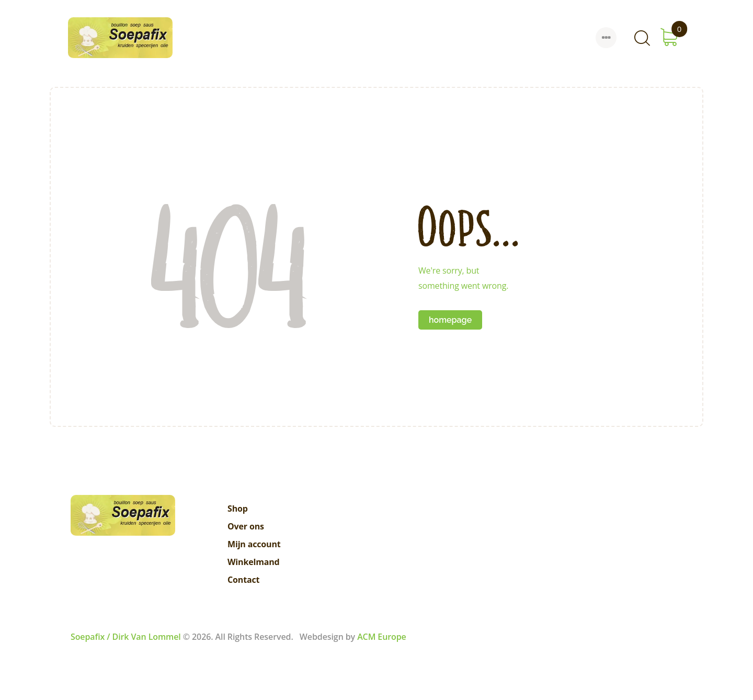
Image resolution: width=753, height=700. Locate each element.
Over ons (246, 526)
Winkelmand (254, 562)
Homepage (450, 320)
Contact (243, 580)
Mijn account (254, 544)
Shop (238, 509)
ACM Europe (382, 637)
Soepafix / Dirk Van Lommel (126, 637)
